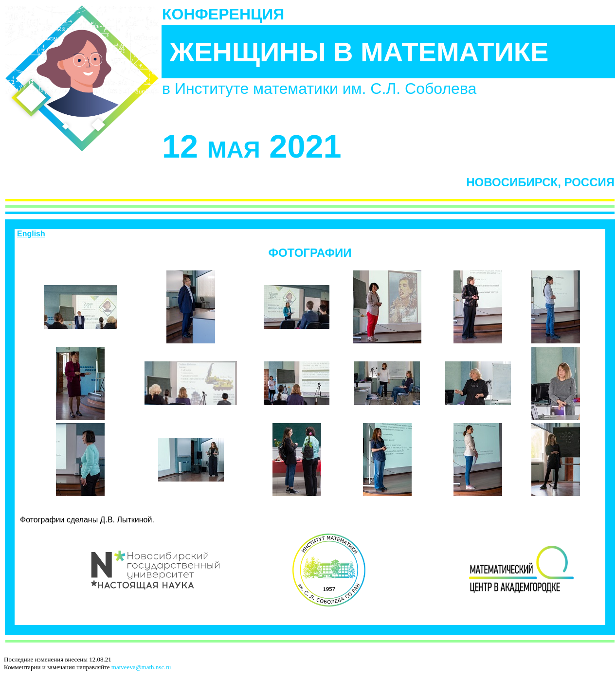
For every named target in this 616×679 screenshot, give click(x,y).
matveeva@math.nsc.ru (141, 667)
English (31, 234)
